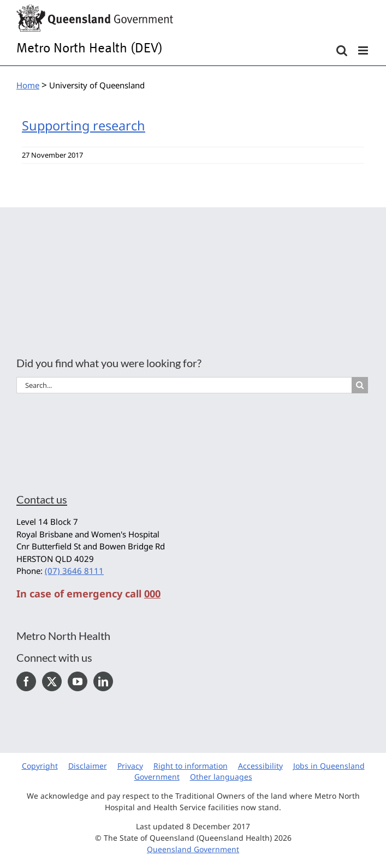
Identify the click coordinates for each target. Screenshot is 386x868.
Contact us (42, 499)
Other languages (221, 777)
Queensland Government (193, 849)
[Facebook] (26, 681)
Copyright (40, 766)
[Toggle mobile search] (342, 50)
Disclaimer (88, 766)
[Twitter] (52, 681)
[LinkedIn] (103, 681)
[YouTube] (78, 681)
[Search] (360, 385)
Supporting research (84, 125)
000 (152, 594)
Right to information (191, 766)
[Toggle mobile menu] (364, 50)
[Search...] (184, 385)
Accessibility (260, 766)
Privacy (130, 766)
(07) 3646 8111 (74, 571)
